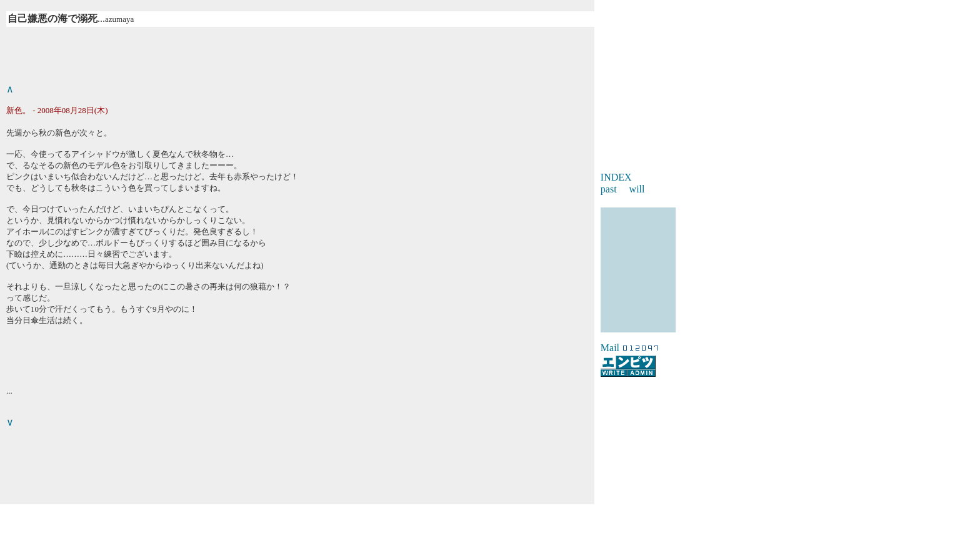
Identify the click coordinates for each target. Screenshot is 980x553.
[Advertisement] (490, 523)
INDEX (616, 177)
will (637, 189)
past (609, 189)
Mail (610, 348)
